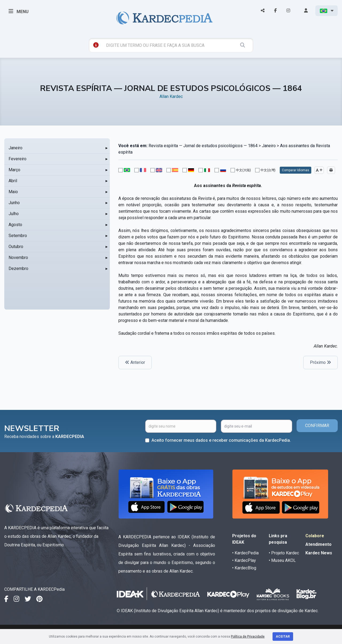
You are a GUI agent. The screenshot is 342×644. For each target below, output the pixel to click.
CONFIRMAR (317, 426)
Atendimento (318, 544)
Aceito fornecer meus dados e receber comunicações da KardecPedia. (221, 440)
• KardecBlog (244, 568)
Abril (13, 181)
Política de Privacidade (248, 637)
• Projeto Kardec (284, 553)
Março (14, 170)
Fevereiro (18, 159)
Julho (14, 214)
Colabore (315, 536)
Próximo (320, 362)
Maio (13, 192)
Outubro (16, 247)
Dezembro (18, 268)
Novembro (18, 258)
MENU (19, 11)
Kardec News (319, 553)
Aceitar (283, 637)
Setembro (18, 236)
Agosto (15, 225)
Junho (14, 203)
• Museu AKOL (282, 560)
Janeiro (15, 148)
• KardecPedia (245, 553)
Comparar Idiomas (296, 170)
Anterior (135, 362)
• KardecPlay (244, 560)
